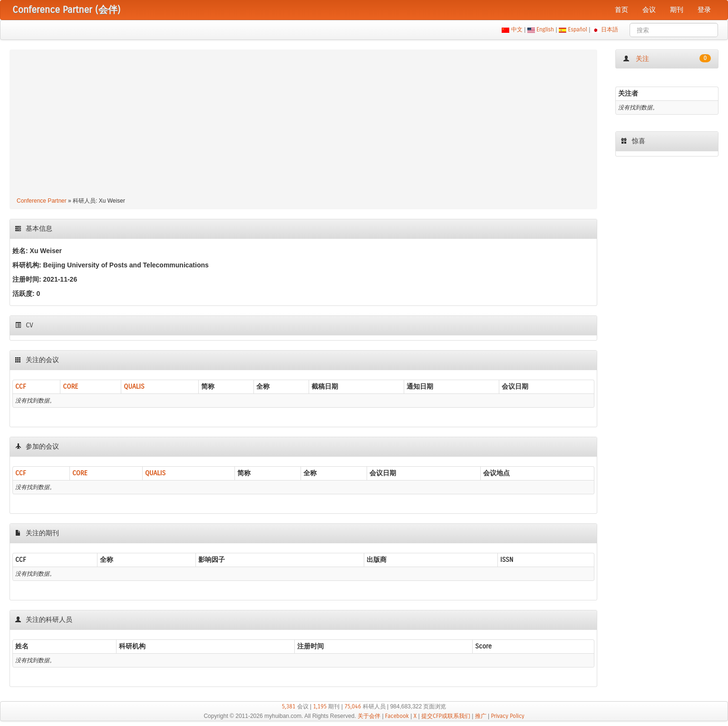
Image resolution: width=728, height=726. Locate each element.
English (545, 29)
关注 (667, 59)
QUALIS (134, 387)
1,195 (320, 706)
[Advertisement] (303, 125)
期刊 (677, 10)
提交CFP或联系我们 (446, 716)
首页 (621, 10)
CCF (21, 387)
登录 (704, 10)
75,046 (353, 706)
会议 (649, 10)
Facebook (397, 716)
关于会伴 (369, 716)
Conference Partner (42, 201)
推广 (481, 716)
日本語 (610, 29)
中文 (517, 29)
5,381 (289, 706)
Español (578, 29)
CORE (70, 387)
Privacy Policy (507, 716)
